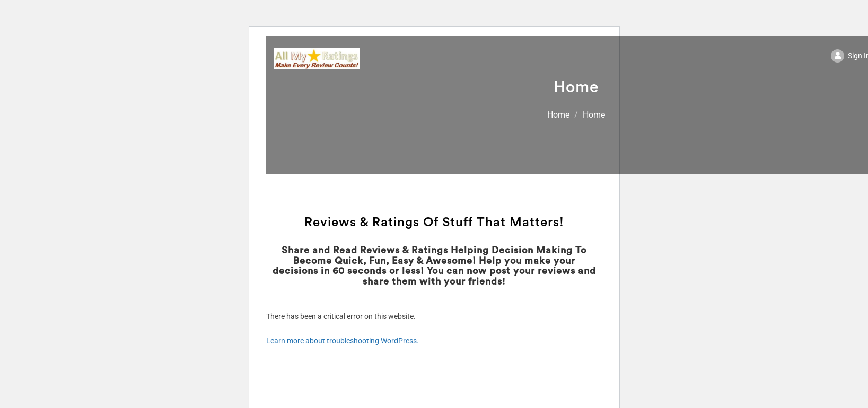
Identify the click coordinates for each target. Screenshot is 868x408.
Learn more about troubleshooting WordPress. (343, 341)
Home (558, 115)
